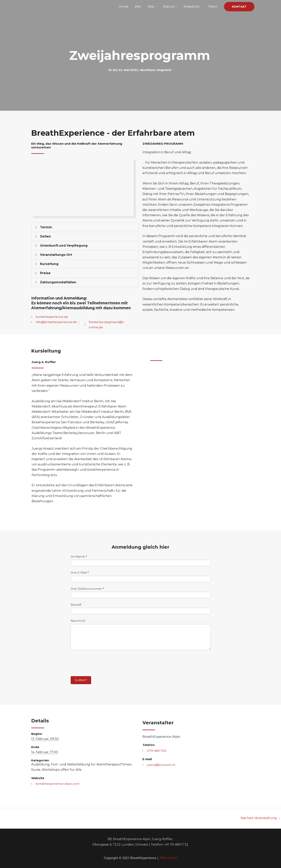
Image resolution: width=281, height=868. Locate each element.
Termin (46, 227)
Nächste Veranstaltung (261, 818)
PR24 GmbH (168, 858)
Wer (138, 7)
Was (151, 7)
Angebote (192, 7)
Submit (81, 680)
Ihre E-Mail (80, 573)
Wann (213, 7)
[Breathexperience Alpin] (50, 6)
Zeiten (46, 236)
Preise (45, 273)
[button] (239, 7)
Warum (169, 7)
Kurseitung (49, 264)
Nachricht (78, 621)
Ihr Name (79, 557)
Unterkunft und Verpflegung (64, 246)
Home (124, 7)
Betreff (76, 605)
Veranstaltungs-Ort (56, 255)
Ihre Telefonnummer (87, 589)
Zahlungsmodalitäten (58, 282)
